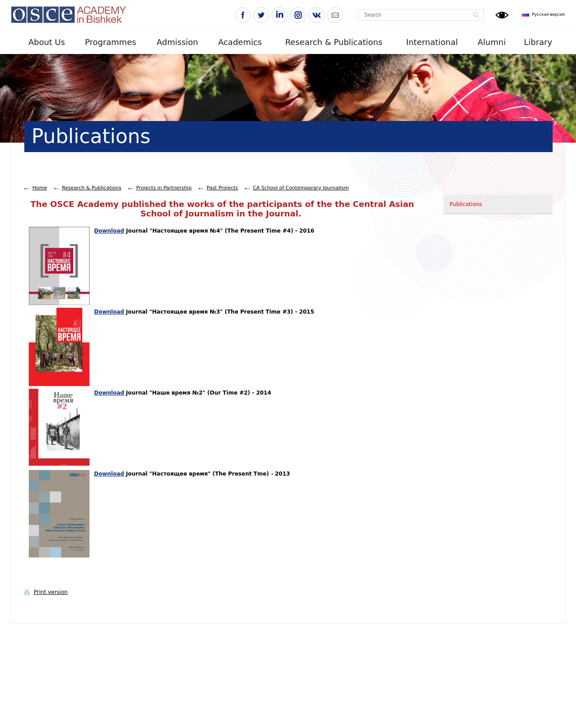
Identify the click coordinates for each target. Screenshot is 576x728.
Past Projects (222, 188)
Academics (240, 42)
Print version (51, 592)
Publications (466, 204)
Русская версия (548, 14)
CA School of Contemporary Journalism (301, 188)
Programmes (111, 42)
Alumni (492, 42)
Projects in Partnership (164, 188)
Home (40, 188)
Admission (177, 42)
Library (538, 42)
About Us (47, 42)
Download (109, 231)
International (432, 42)
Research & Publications (334, 42)
